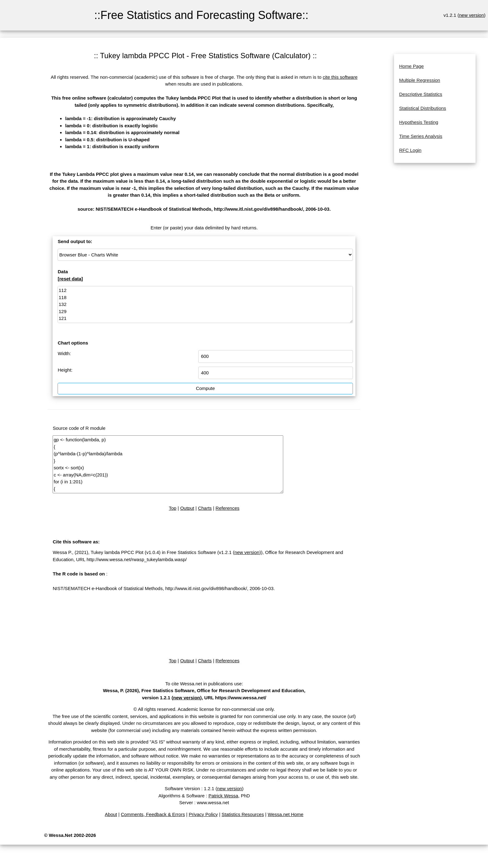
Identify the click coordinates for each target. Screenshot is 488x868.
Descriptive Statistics (420, 94)
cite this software (340, 77)
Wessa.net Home (286, 814)
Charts (205, 508)
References (228, 508)
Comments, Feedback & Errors (153, 814)
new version (472, 15)
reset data (70, 279)
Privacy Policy (203, 814)
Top (172, 508)
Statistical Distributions (422, 108)
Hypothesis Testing (419, 122)
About (111, 814)
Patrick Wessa (223, 796)
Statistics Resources (243, 814)
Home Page (411, 66)
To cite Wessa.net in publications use (204, 684)
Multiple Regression (420, 80)
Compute (205, 388)
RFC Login (410, 150)
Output (187, 508)
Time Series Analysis (421, 136)
